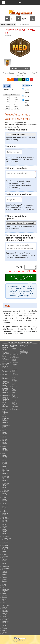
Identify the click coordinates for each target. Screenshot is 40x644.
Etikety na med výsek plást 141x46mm (5, 419)
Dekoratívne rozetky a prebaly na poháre (6, 591)
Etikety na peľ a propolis (5, 553)
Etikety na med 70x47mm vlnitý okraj (5, 451)
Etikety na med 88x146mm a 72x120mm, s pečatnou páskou (6, 370)
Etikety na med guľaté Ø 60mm (5, 457)
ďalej (34, 73)
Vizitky (4, 587)
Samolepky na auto (6, 619)
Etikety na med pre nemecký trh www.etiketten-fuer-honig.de (25, 352)
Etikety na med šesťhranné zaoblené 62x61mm (6, 483)
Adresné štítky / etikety (5, 561)
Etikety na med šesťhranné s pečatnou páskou (6, 476)
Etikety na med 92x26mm (5, 439)
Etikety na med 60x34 (5, 531)
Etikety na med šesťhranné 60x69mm (6, 490)
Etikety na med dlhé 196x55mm (5, 535)
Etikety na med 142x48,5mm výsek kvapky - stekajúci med (6, 426)
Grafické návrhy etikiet (5, 601)
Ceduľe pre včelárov (5, 576)
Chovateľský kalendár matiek (6, 607)
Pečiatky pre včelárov (5, 596)
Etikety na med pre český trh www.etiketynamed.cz (26, 347)
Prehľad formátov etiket (5, 615)
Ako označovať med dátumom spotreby (15, 402)
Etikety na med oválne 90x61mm (5, 501)
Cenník (7, 86)
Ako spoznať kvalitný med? (15, 370)
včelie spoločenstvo (16, 357)
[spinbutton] (30, 267)
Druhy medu (14, 349)
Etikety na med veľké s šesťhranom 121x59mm (6, 399)
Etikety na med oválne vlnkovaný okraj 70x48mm (5, 508)
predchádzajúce (10, 73)
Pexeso (5, 604)
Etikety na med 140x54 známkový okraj (5, 405)
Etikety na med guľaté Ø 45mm (5, 463)
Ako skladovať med (15, 375)
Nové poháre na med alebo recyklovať (15, 395)
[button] (35, 266)
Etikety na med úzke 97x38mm (5, 444)
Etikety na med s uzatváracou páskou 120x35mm (6, 516)
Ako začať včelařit (14, 389)
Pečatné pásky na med (5, 522)
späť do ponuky (22, 74)
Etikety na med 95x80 (5, 526)
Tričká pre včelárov (5, 627)
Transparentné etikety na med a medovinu (7, 540)
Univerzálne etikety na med (6, 548)
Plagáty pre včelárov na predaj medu (5, 582)
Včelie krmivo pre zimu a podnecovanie (16, 408)
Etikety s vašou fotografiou (6, 565)
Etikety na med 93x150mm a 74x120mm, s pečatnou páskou (6, 361)
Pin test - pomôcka (5, 611)
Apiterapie (15, 363)
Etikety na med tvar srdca (5, 495)
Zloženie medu (15, 365)
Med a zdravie (14, 360)
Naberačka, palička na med (6, 623)
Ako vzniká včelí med (15, 353)
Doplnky (5, 630)
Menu (20, 3)
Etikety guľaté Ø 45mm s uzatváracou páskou (6, 469)
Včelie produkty (15, 386)
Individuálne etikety (6, 569)
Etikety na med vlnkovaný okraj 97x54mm (5, 412)
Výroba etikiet (4, 633)
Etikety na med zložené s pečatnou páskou (5, 388)
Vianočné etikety (5, 557)
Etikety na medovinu (5, 545)
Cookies (29, 342)
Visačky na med (5, 572)
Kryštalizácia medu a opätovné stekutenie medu (16, 380)
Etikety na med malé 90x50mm (5, 434)
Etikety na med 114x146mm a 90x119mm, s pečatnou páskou (6, 351)
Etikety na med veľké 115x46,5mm (6, 394)
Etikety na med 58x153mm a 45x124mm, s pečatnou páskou (6, 380)
